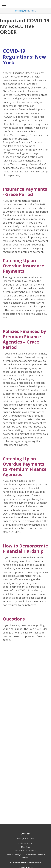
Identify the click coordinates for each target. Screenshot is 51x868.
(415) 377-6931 (29, 839)
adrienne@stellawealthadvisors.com (26, 862)
